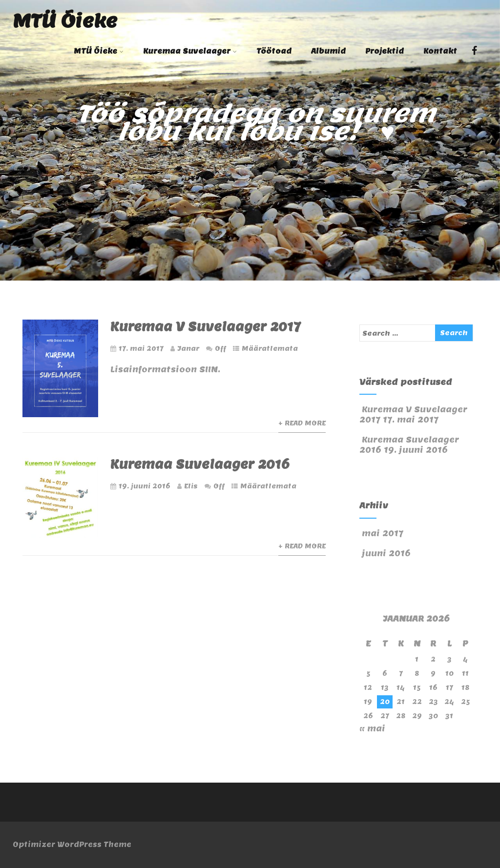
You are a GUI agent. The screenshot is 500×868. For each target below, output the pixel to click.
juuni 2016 (386, 554)
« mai (372, 729)
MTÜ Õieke (65, 21)
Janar (188, 349)
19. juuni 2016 (145, 486)
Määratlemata (270, 349)
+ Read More (302, 423)
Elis (191, 486)
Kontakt (440, 51)
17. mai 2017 (141, 349)
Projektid (385, 51)
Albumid (328, 51)
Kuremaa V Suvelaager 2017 (206, 327)
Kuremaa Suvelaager (190, 51)
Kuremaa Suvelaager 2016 (200, 464)
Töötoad (274, 51)
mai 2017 (383, 534)
